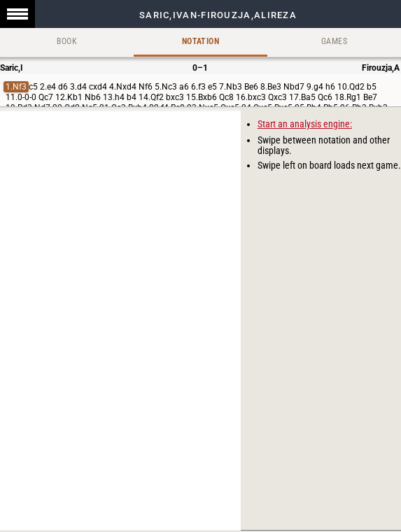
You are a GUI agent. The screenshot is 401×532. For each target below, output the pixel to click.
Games (334, 41)
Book (67, 41)
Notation (200, 41)
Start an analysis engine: (305, 124)
